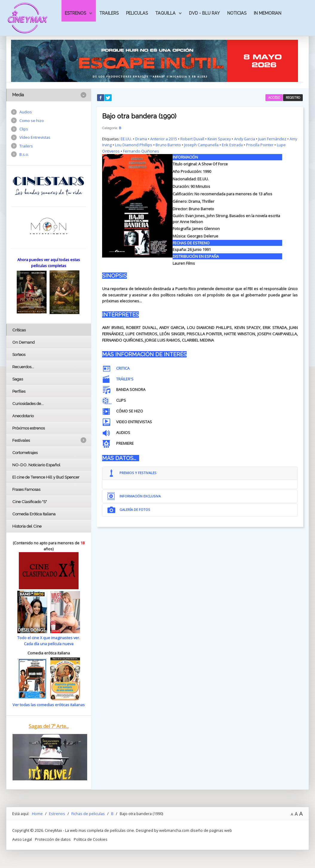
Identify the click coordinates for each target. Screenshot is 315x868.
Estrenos (75, 13)
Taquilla (165, 13)
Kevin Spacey (219, 139)
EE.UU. (126, 139)
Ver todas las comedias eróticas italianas (49, 705)
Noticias (237, 13)
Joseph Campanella (201, 145)
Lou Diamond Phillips (134, 145)
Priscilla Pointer (260, 145)
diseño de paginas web (211, 830)
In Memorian (268, 13)
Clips (24, 129)
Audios (26, 112)
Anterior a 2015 (164, 139)
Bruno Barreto (168, 145)
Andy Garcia (245, 139)
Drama (141, 139)
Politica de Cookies (91, 839)
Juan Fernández (273, 139)
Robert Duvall (192, 139)
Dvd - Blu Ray (204, 13)
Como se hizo (32, 121)
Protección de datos (53, 839)
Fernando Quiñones (141, 151)
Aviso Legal (22, 839)
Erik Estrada (232, 145)
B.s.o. (24, 155)
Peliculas (137, 13)
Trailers (109, 13)
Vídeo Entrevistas (35, 138)
